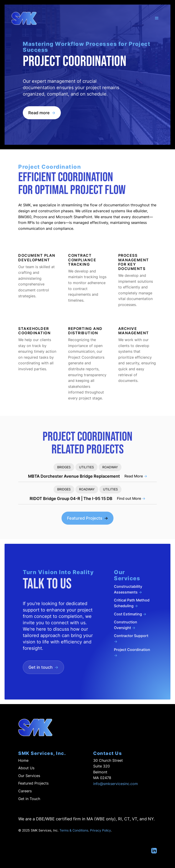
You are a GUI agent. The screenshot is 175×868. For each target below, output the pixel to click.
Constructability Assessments (128, 589)
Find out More (131, 498)
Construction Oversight (126, 625)
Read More (136, 476)
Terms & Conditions (74, 830)
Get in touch (43, 667)
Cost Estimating (130, 614)
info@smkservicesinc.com (116, 784)
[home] (24, 18)
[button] (157, 18)
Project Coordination (132, 652)
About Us (26, 768)
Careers (25, 791)
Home (23, 760)
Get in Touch (29, 799)
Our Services (29, 776)
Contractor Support (131, 639)
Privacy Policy (100, 830)
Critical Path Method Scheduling (132, 603)
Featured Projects (87, 518)
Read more (42, 113)
